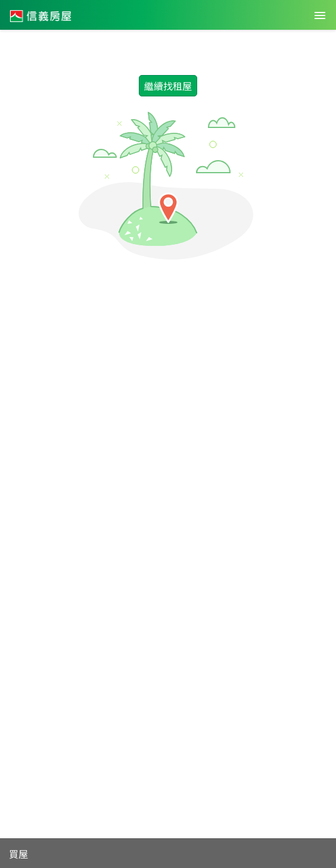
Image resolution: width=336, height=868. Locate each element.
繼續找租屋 (168, 86)
